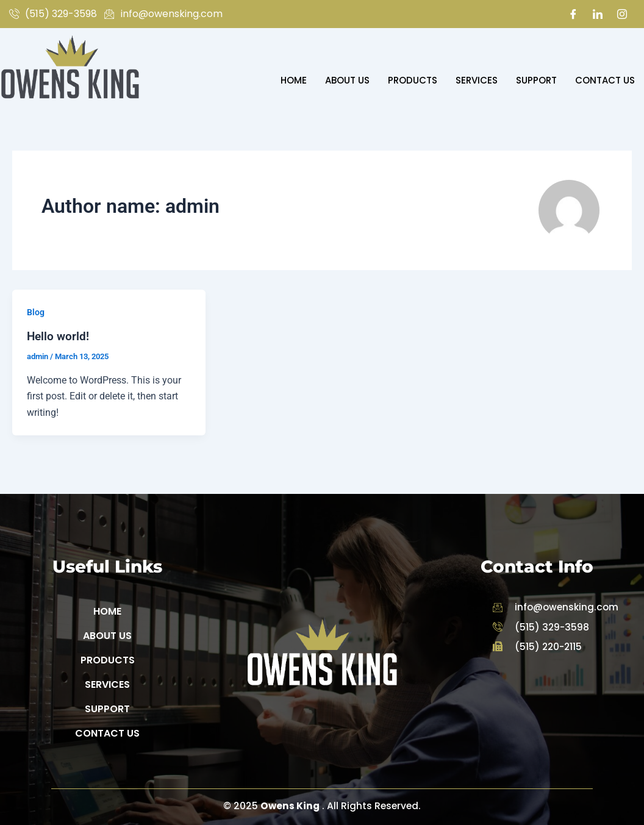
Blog (36, 312)
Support (536, 80)
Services (477, 80)
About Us (347, 80)
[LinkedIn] (598, 14)
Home (294, 80)
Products (413, 80)
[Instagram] (622, 14)
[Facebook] (573, 14)
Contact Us (605, 80)
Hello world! (59, 336)
